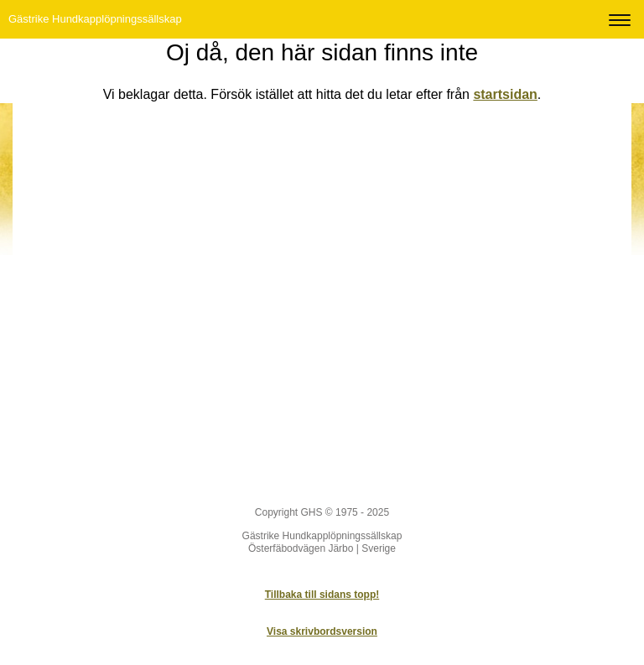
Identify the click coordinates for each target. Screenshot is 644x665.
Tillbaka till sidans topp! (322, 595)
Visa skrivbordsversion (322, 631)
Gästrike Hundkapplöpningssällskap (95, 19)
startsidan (505, 94)
